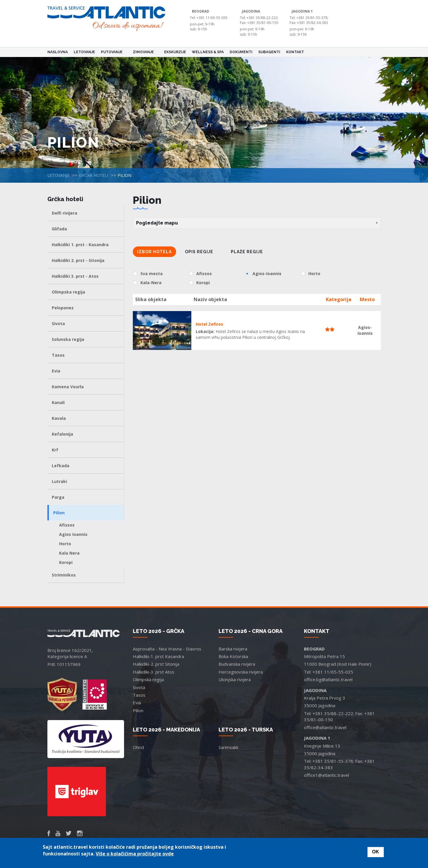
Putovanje (113, 52)
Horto (65, 544)
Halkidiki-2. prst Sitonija (156, 664)
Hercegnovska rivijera (241, 672)
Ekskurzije (175, 52)
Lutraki (59, 481)
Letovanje (84, 52)
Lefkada (61, 466)
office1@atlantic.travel (326, 775)
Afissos (67, 525)
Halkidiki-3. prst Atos (154, 672)
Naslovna (58, 52)
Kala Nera (69, 553)
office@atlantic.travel (325, 727)
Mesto (367, 299)
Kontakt (295, 52)
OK (376, 852)
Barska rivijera (233, 649)
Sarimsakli (228, 747)
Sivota (58, 323)
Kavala (59, 418)
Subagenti (269, 52)
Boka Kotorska (233, 656)
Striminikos (64, 575)
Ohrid (138, 747)
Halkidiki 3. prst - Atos (75, 276)
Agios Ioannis (73, 534)
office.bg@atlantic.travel (328, 679)
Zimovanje (144, 52)
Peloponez (63, 308)
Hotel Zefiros (209, 324)
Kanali (58, 402)
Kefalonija (62, 434)
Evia (56, 371)
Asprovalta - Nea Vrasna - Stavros (167, 649)
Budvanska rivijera (237, 664)
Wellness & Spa (208, 52)
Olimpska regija (68, 292)
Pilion (59, 513)
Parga (58, 497)
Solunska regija (68, 339)
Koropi (66, 562)
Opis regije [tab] (199, 252)
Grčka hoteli (94, 175)
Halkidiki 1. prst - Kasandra (80, 245)
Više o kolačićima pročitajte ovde (135, 854)
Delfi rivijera (65, 213)
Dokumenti (241, 52)
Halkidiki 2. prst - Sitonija (78, 260)
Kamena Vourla (68, 387)
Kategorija (339, 299)
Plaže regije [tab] (247, 252)
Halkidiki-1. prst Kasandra (158, 656)
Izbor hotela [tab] (154, 252)
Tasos (58, 355)
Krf (55, 450)
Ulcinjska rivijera (235, 679)
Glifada (59, 229)
